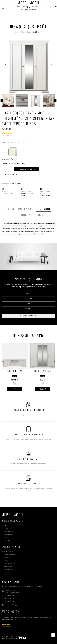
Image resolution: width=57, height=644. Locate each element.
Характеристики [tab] (19, 209)
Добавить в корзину (27, 169)
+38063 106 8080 (30, 7)
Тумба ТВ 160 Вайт (15, 371)
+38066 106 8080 (10, 601)
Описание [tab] (43, 209)
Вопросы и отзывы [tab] (28, 215)
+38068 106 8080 (21, 7)
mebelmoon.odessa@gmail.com (28, 9)
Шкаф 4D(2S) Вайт (42, 371)
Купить (15, 389)
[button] (54, 7)
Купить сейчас (11, 174)
